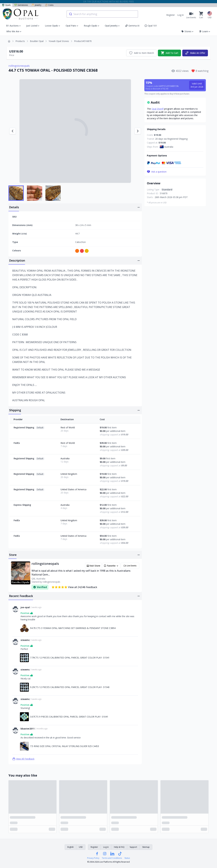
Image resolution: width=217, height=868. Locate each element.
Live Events (130, 566)
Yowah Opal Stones (59, 41)
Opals (6, 5)
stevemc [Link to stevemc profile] (25, 640)
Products (20, 41)
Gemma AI (132, 26)
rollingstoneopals (19, 66)
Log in (181, 15)
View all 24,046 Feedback (74, 587)
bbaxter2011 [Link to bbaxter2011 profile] (28, 729)
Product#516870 (83, 41)
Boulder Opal (37, 41)
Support (133, 847)
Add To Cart (169, 53)
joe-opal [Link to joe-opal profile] (25, 607)
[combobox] (102, 14)
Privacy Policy (93, 858)
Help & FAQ (119, 847)
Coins (49, 5)
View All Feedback (23, 759)
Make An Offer (195, 53)
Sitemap (146, 847)
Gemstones (21, 5)
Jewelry (36, 5)
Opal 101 (151, 26)
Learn (205, 31)
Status (127, 858)
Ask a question (157, 172)
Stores (188, 31)
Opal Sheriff (157, 109)
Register (171, 15)
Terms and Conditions (112, 858)
